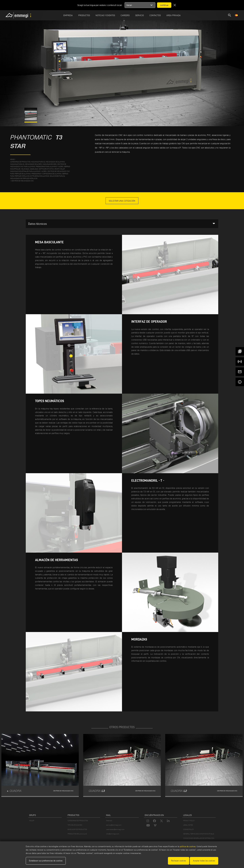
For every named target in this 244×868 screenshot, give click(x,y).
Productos (84, 15)
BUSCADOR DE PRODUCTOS (77, 829)
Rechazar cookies (179, 861)
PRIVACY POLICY (189, 821)
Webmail (109, 821)
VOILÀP (32, 821)
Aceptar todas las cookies (204, 861)
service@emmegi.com (114, 825)
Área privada (174, 15)
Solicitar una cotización (122, 201)
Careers (125, 15)
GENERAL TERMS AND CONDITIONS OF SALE (199, 834)
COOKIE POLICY (189, 829)
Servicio (140, 15)
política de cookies (188, 846)
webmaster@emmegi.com (115, 829)
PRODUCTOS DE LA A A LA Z (77, 834)
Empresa (68, 15)
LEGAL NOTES (188, 825)
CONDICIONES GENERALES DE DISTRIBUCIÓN (199, 838)
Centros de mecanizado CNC (22, 181)
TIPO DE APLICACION (75, 825)
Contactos (155, 15)
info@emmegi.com (113, 834)
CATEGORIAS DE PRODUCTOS (78, 821)
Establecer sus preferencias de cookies (46, 861)
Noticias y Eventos (105, 15)
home (12, 159)
